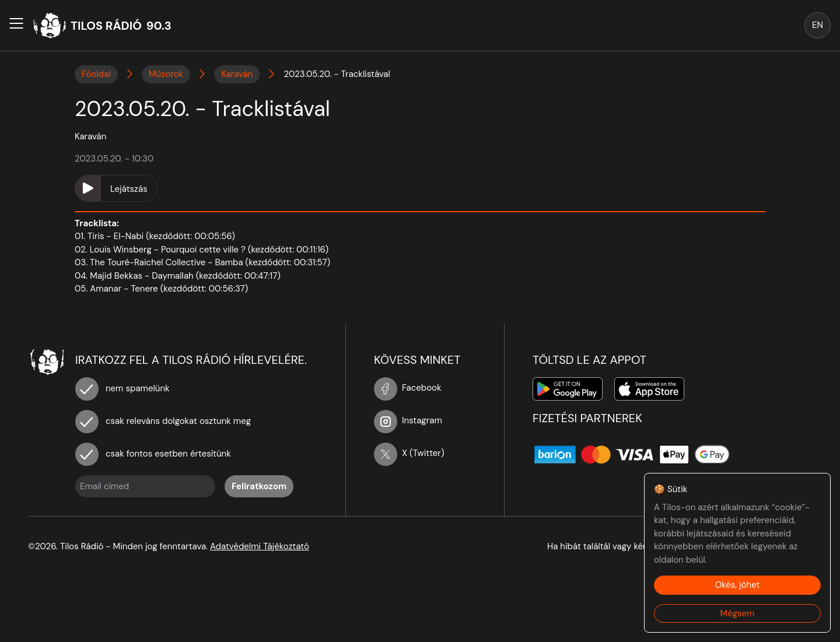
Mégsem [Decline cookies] (738, 613)
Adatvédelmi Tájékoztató (260, 546)
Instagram (408, 420)
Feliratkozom (259, 486)
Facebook (408, 388)
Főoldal (96, 74)
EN (818, 25)
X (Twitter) (409, 453)
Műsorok (166, 74)
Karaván (237, 74)
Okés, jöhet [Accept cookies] (738, 585)
